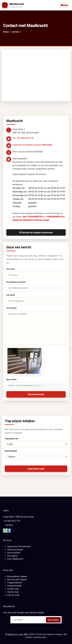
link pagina (12, 556)
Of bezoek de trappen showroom (36, 232)
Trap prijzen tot (11, 439)
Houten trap (13, 589)
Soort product (11, 451)
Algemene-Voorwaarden (19, 546)
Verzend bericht (36, 394)
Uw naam (11, 269)
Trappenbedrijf (14, 586)
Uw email (11, 295)
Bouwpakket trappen (17, 576)
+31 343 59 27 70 (25, 138)
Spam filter (11, 379)
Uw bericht (11, 308)
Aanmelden (53, 620)
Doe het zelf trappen (17, 579)
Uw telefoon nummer (16, 282)
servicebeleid (14, 553)
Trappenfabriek (15, 583)
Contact (9, 525)
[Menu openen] (64, 5)
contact (16, 32)
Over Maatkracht (15, 559)
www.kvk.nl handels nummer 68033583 (32, 145)
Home (6, 32)
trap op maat (13, 595)
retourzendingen (15, 550)
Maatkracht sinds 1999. (18, 634)
